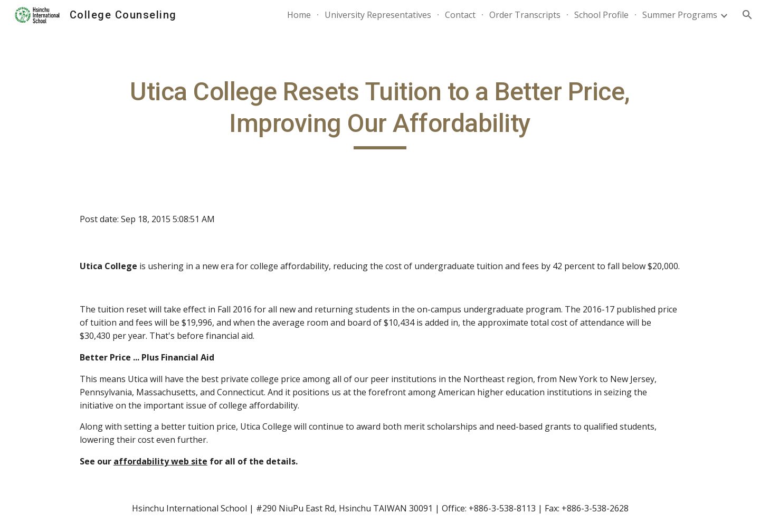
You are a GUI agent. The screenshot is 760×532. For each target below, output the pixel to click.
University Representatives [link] (378, 15)
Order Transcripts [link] (525, 15)
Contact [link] (460, 15)
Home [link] (299, 15)
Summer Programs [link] (680, 15)
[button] (747, 15)
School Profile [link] (601, 15)
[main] (380, 113)
